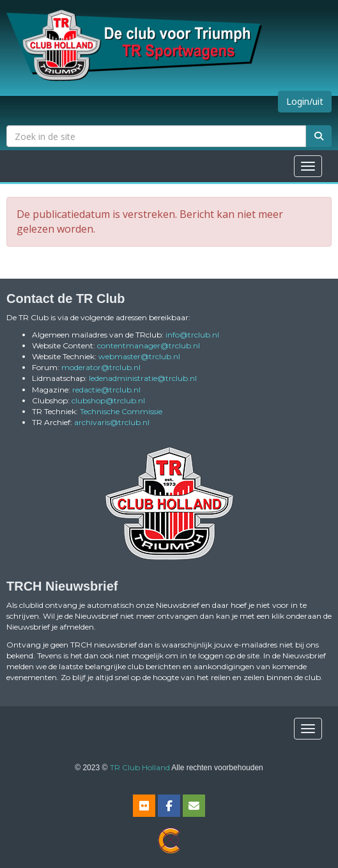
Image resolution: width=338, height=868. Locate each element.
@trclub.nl (192, 335)
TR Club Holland (140, 767)
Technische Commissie (121, 411)
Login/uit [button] (305, 101)
